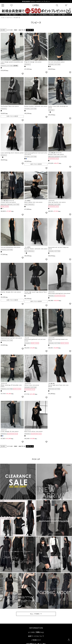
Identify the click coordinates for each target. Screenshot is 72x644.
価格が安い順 (22, 30)
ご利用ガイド (36, 640)
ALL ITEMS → (36, 614)
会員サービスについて (36, 636)
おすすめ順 (10, 30)
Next (71, 2)
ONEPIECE (9, 18)
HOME (3, 18)
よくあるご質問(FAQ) (36, 632)
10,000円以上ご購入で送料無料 (36, 2)
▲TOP (69, 640)
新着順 (16, 30)
